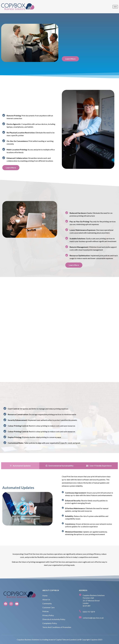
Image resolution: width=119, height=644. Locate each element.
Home (45, 596)
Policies (46, 611)
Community (47, 603)
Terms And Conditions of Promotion (57, 627)
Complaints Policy (50, 623)
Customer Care (48, 607)
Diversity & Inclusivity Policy (54, 619)
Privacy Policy (48, 615)
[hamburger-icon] (115, 7)
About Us (46, 599)
